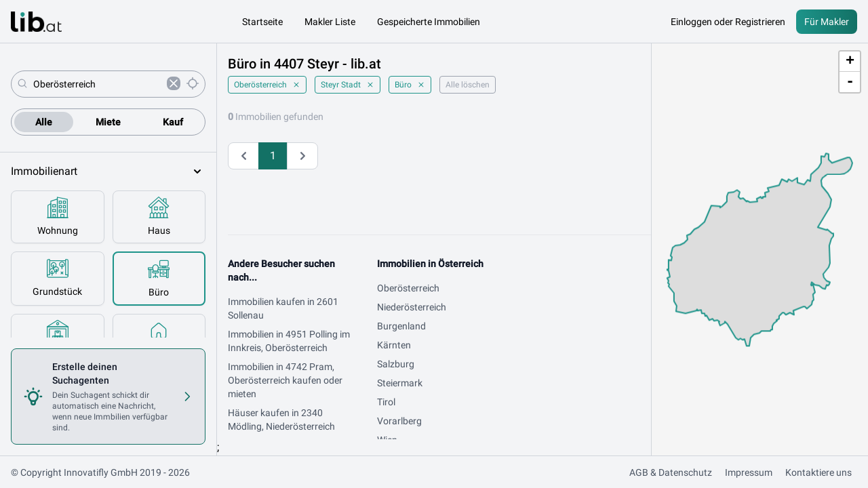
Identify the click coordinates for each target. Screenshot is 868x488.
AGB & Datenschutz (671, 472)
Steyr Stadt (348, 85)
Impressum (749, 472)
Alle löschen (468, 85)
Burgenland (401, 326)
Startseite (262, 22)
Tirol (386, 402)
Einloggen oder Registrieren (728, 22)
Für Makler (827, 22)
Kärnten (394, 345)
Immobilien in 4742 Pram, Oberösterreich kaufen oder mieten (285, 380)
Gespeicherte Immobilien (429, 22)
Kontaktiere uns (818, 472)
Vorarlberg (399, 421)
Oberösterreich (267, 85)
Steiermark (400, 383)
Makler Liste (330, 22)
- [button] (850, 82)
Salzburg (396, 364)
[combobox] (97, 84)
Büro (410, 85)
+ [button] (850, 62)
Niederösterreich (412, 307)
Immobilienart (108, 171)
